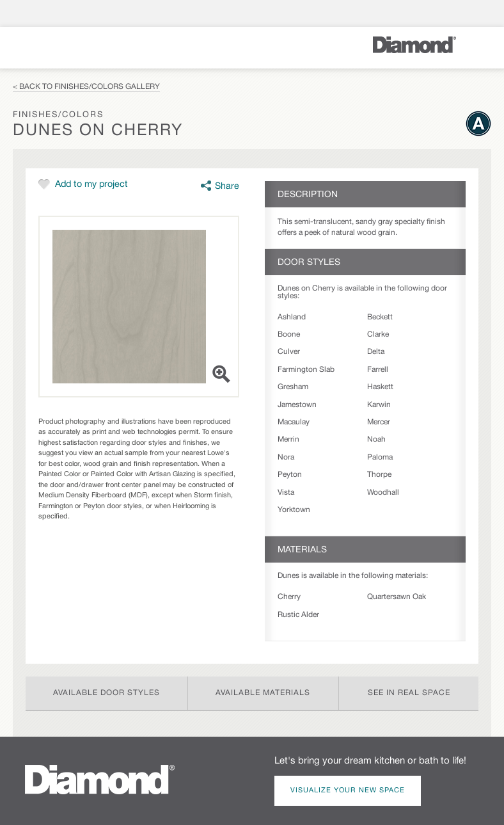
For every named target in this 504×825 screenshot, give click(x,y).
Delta (376, 352)
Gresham (293, 387)
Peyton (290, 475)
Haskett (380, 387)
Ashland (292, 317)
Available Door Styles (106, 693)
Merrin (288, 439)
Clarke (378, 334)
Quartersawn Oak (397, 597)
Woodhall (383, 493)
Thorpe (379, 475)
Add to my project (91, 185)
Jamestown (297, 405)
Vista (286, 493)
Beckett (380, 317)
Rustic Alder (298, 615)
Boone (289, 334)
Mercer (379, 422)
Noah (376, 439)
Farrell (378, 370)
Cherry (289, 597)
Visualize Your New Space (348, 790)
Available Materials (263, 693)
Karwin (379, 405)
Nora (286, 457)
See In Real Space (409, 693)
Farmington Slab (306, 370)
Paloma (380, 457)
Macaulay (294, 422)
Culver (289, 352)
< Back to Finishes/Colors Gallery (86, 87)
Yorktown (294, 510)
